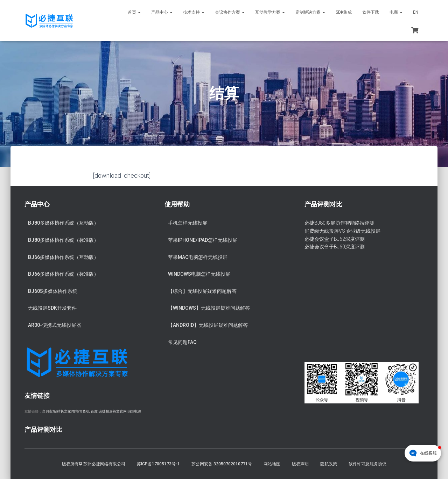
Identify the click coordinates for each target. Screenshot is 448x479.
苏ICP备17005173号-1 (158, 464)
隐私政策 (329, 464)
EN (416, 12)
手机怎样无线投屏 (188, 223)
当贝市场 (49, 411)
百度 (94, 411)
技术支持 (194, 12)
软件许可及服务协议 (367, 464)
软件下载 (371, 12)
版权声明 (300, 464)
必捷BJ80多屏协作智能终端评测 (339, 223)
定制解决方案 (310, 12)
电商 (396, 12)
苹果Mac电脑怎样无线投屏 (198, 257)
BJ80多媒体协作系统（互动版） (63, 223)
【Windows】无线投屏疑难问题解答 (209, 308)
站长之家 (64, 411)
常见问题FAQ (182, 342)
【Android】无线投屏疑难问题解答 (208, 325)
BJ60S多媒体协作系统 (53, 291)
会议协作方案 (230, 12)
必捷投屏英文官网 (113, 411)
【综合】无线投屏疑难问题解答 (202, 291)
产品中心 (162, 12)
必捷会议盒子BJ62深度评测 (335, 239)
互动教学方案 (270, 12)
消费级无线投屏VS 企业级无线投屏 (342, 231)
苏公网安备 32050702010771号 (222, 464)
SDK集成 (344, 12)
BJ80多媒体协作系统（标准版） (63, 240)
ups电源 (134, 411)
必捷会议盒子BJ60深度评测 (335, 247)
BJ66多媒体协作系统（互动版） (63, 257)
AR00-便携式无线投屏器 (55, 325)
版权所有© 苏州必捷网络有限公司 (94, 464)
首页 (134, 12)
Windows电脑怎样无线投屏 (199, 274)
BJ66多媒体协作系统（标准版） (63, 274)
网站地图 (272, 464)
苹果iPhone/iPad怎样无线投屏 (203, 240)
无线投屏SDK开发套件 (52, 308)
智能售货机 (81, 411)
